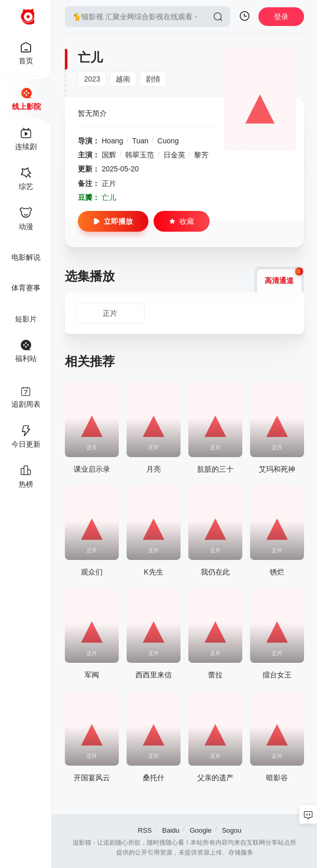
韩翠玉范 (140, 155)
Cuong (168, 141)
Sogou (232, 830)
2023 (92, 79)
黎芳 (201, 155)
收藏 (182, 221)
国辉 (109, 155)
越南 (123, 79)
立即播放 (113, 221)
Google (201, 830)
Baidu (170, 830)
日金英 (174, 155)
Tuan (140, 141)
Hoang (112, 141)
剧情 (153, 79)
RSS (145, 830)
